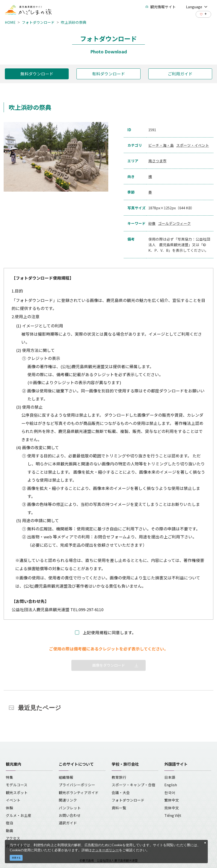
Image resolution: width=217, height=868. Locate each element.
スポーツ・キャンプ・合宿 (134, 785)
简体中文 (172, 808)
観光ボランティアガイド (79, 792)
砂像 (152, 223)
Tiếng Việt (173, 815)
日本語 (170, 777)
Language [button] (197, 7)
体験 (9, 808)
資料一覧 (119, 808)
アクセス (13, 838)
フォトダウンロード (38, 22)
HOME (10, 22)
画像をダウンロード (109, 665)
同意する (16, 858)
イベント (13, 800)
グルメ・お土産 (19, 815)
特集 (9, 777)
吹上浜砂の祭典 (74, 22)
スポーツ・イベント (193, 145)
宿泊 (9, 823)
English (171, 785)
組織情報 (66, 777)
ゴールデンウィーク (174, 223)
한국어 (170, 792)
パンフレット (70, 808)
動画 (9, 831)
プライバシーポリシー (77, 785)
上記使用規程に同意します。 (109, 633)
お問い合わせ (70, 815)
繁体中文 (172, 800)
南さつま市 (157, 161)
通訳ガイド (68, 823)
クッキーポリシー (105, 850)
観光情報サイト (161, 7)
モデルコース (17, 785)
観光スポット (17, 792)
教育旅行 (119, 777)
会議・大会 (121, 792)
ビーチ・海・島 (161, 145)
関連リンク (68, 800)
